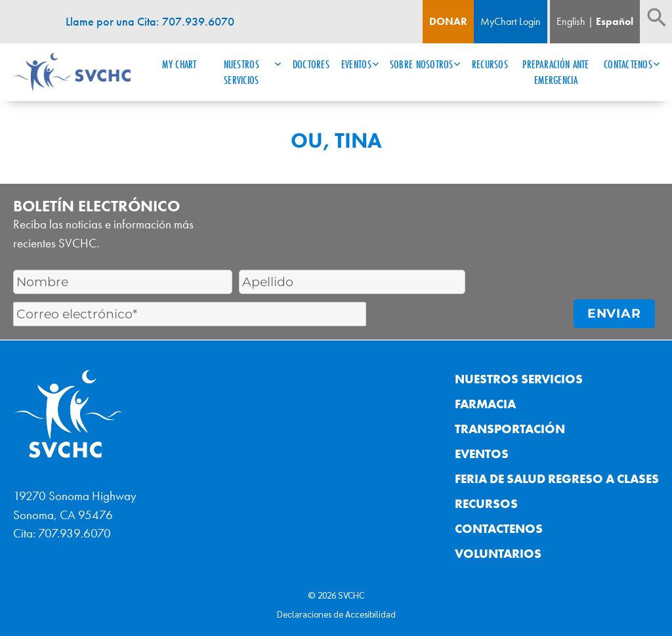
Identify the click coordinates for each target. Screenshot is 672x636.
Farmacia (485, 404)
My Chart (179, 64)
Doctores (311, 64)
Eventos (356, 64)
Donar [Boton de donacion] (448, 21)
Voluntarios (498, 554)
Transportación (510, 429)
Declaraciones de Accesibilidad (336, 614)
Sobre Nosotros (422, 64)
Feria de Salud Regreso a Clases (557, 479)
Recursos (490, 64)
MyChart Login (511, 21)
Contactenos (628, 64)
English (571, 21)
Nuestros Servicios (241, 72)
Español (615, 21)
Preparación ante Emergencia (556, 72)
